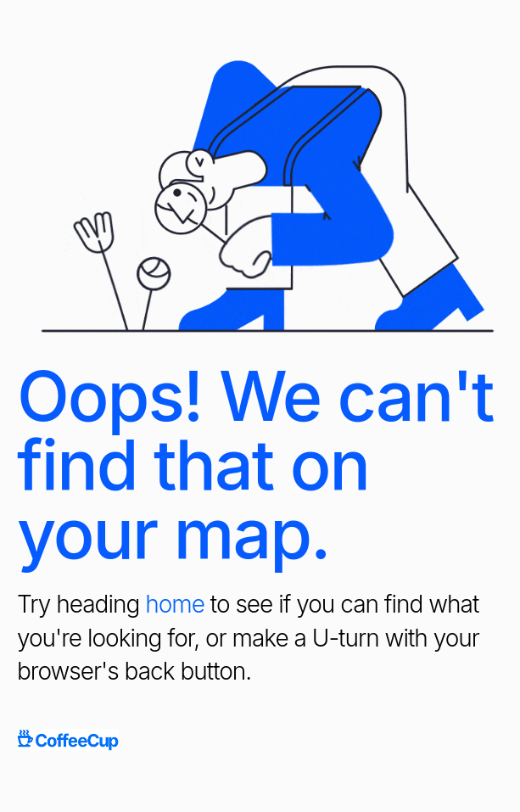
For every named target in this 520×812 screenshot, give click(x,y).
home (175, 604)
